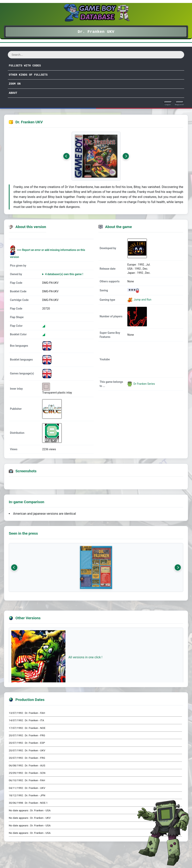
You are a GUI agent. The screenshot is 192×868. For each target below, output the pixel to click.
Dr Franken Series (141, 384)
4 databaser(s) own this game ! (64, 274)
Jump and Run (142, 300)
